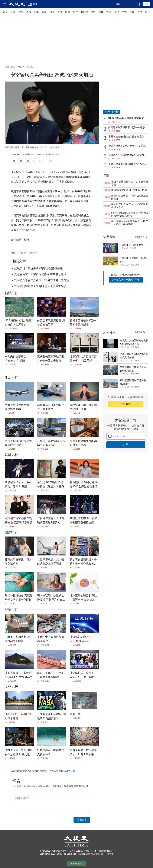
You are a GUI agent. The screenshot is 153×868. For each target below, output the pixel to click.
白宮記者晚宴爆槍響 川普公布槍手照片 (128, 128)
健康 (68, 12)
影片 (75, 12)
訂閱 (126, 445)
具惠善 (33, 253)
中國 (21, 12)
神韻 (132, 12)
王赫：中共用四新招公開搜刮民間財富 (127, 164)
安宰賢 (22, 253)
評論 (44, 12)
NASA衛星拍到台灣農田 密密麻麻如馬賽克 (127, 119)
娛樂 (109, 12)
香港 (60, 12)
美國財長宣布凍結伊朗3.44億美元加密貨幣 (127, 155)
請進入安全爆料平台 (126, 280)
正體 (30, 4)
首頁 (5, 12)
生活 (124, 12)
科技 (101, 12)
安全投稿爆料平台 (66, 771)
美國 (29, 12)
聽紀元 (84, 12)
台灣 (52, 12)
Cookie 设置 (76, 864)
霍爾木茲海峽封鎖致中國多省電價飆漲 (127, 137)
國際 (36, 12)
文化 (117, 12)
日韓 (20, 67)
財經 (93, 12)
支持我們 (126, 404)
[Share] (6, 329)
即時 (13, 12)
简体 (35, 4)
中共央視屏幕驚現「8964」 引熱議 (127, 146)
